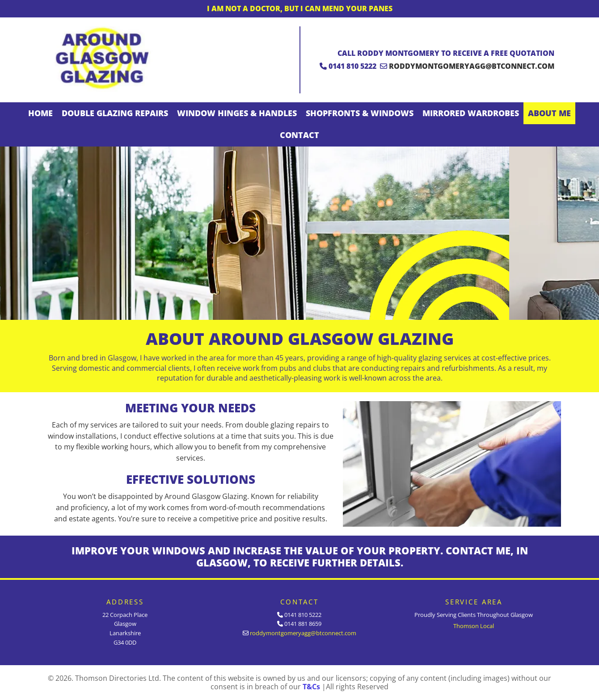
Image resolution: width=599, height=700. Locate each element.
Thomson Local (474, 626)
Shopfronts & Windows (360, 113)
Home (40, 113)
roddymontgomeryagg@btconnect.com (472, 66)
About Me (549, 113)
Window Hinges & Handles (237, 113)
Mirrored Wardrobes (471, 113)
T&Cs (311, 687)
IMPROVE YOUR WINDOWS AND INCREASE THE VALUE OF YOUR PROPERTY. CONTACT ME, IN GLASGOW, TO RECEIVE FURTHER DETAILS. (300, 557)
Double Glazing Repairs (115, 113)
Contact (299, 135)
